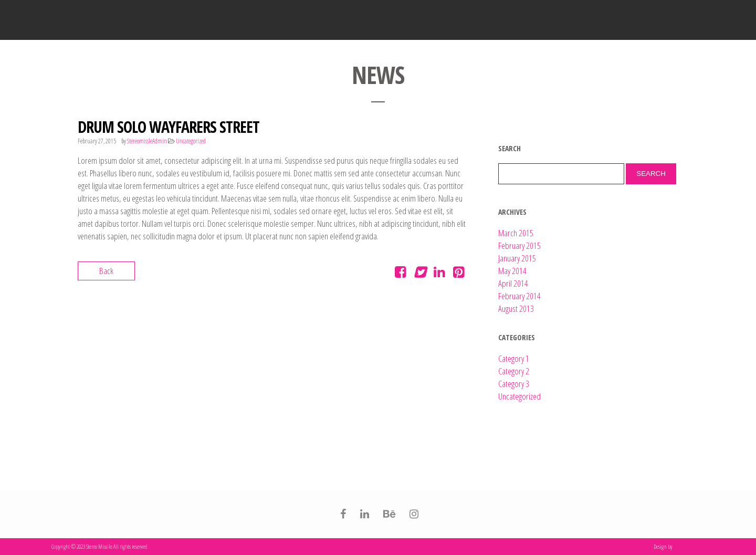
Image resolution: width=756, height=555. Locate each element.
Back (106, 271)
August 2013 (516, 308)
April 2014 (513, 283)
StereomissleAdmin (147, 141)
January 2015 (517, 258)
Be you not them (689, 546)
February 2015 (519, 245)
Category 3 (514, 384)
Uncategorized (191, 141)
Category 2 (514, 371)
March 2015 (516, 233)
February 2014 (519, 296)
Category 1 (514, 358)
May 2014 (512, 271)
